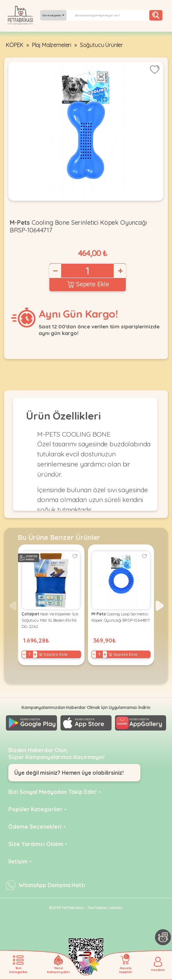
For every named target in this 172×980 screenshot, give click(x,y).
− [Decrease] (55, 271)
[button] (160, 606)
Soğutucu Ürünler (101, 45)
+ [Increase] (120, 271)
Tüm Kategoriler (53, 15)
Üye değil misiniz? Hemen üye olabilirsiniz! (69, 773)
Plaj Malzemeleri (52, 45)
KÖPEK (15, 45)
